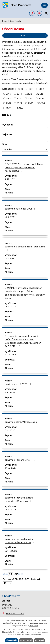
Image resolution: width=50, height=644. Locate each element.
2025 (9, 108)
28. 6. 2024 (11, 468)
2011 (31, 89)
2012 (41, 89)
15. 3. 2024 (10, 306)
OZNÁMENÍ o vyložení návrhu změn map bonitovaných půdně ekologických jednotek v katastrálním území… (25, 293)
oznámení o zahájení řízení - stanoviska (25, 248)
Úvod (5, 21)
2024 (42, 103)
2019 (30, 98)
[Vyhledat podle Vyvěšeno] (25, 130)
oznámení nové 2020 (18, 384)
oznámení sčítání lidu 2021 (20, 209)
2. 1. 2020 (10, 392)
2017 (8, 98)
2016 (41, 94)
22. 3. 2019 (10, 354)
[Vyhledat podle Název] (25, 120)
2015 (30, 94)
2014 (19, 94)
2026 (20, 108)
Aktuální (9, 193)
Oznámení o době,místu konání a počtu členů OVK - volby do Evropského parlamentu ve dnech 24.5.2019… (23, 341)
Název (6, 115)
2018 (19, 98)
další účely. (34, 626)
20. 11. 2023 (11, 551)
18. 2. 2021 (10, 217)
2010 (20, 89)
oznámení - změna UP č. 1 (20, 460)
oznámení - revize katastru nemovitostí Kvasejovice (20, 541)
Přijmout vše (12, 640)
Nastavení (39, 640)
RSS (34, 35)
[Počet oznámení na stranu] (7, 583)
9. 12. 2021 (10, 179)
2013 (8, 94)
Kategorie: (8, 89)
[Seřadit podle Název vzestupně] (11, 114)
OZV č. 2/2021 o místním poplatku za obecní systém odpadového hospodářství (24, 167)
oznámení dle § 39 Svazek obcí (23, 422)
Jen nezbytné (26, 640)
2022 (19, 103)
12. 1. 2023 (10, 258)
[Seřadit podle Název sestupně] (11, 115)
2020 (41, 98)
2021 (8, 103)
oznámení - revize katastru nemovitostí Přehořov (19, 499)
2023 (31, 103)
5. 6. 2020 (10, 430)
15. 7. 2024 (10, 509)
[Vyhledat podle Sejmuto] (25, 139)
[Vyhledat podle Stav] (25, 149)
